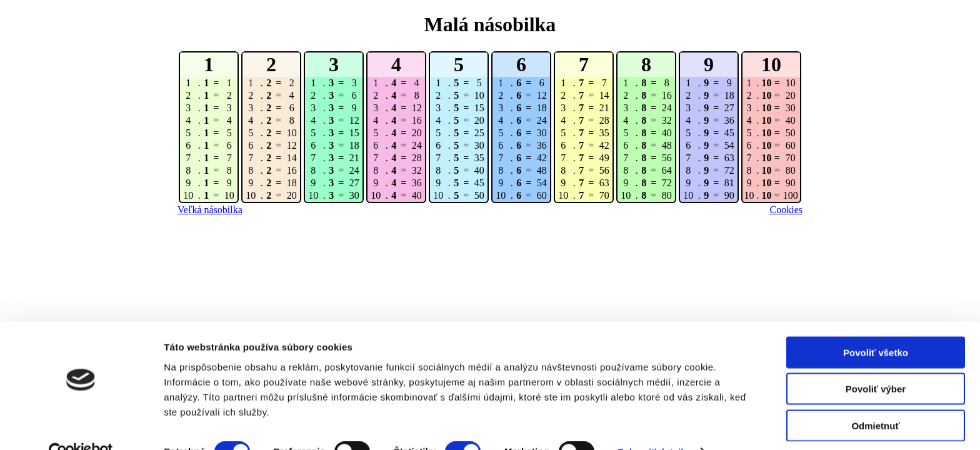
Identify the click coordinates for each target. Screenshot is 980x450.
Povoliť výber (876, 362)
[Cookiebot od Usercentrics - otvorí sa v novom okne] (81, 426)
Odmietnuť (875, 398)
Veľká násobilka (210, 210)
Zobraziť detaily (653, 425)
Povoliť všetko (876, 325)
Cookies (786, 210)
